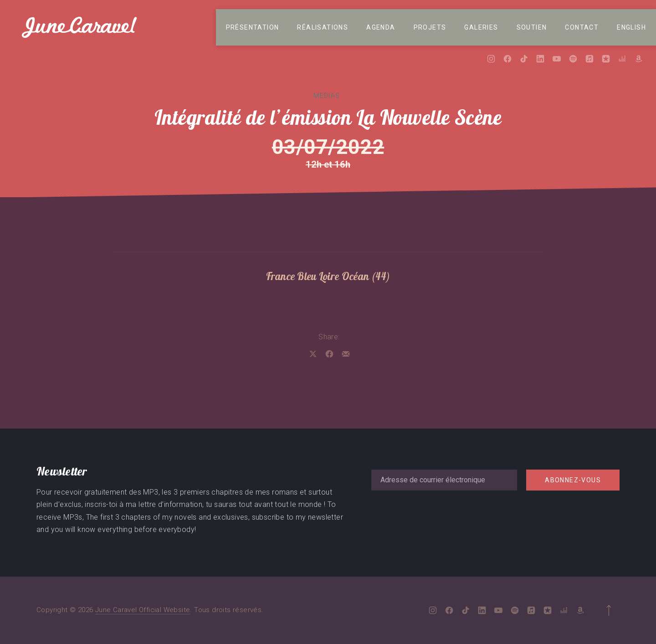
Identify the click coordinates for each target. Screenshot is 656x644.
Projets (430, 27)
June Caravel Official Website (143, 610)
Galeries (481, 27)
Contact (582, 27)
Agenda (381, 27)
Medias (327, 96)
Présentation (253, 27)
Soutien (532, 27)
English (631, 27)
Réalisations (323, 27)
